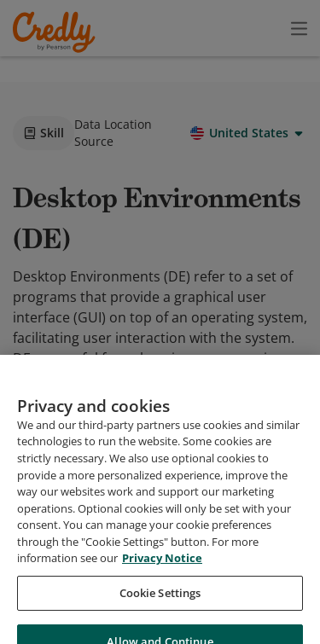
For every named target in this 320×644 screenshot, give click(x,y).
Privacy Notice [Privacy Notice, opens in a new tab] (162, 612)
